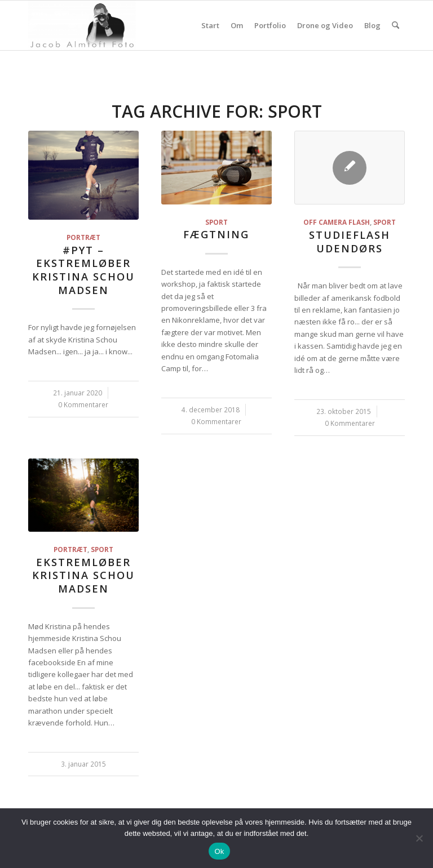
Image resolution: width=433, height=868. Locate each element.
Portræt (83, 237)
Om (237, 25)
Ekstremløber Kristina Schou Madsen (83, 575)
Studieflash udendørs (350, 242)
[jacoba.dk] (82, 25)
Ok (219, 851)
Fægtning (216, 234)
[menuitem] (396, 25)
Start (210, 25)
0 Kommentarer (83, 404)
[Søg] (396, 25)
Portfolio (270, 25)
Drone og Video (325, 25)
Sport (216, 222)
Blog (372, 25)
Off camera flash (337, 222)
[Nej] (419, 838)
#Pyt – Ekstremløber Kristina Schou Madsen (83, 270)
